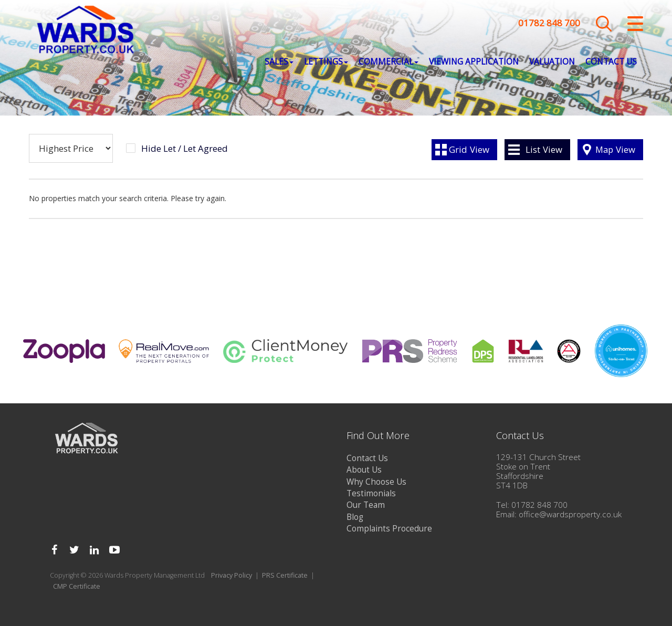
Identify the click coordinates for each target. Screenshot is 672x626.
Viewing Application (474, 63)
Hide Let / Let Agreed (185, 149)
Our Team (366, 505)
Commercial (388, 63)
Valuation (552, 63)
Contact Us (611, 63)
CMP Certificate (77, 586)
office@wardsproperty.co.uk (570, 514)
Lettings (326, 63)
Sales (279, 63)
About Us (364, 470)
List (544, 149)
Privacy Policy (232, 575)
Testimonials (371, 493)
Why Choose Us (376, 482)
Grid (469, 149)
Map (615, 149)
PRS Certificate (285, 575)
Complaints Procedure (389, 529)
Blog (355, 517)
